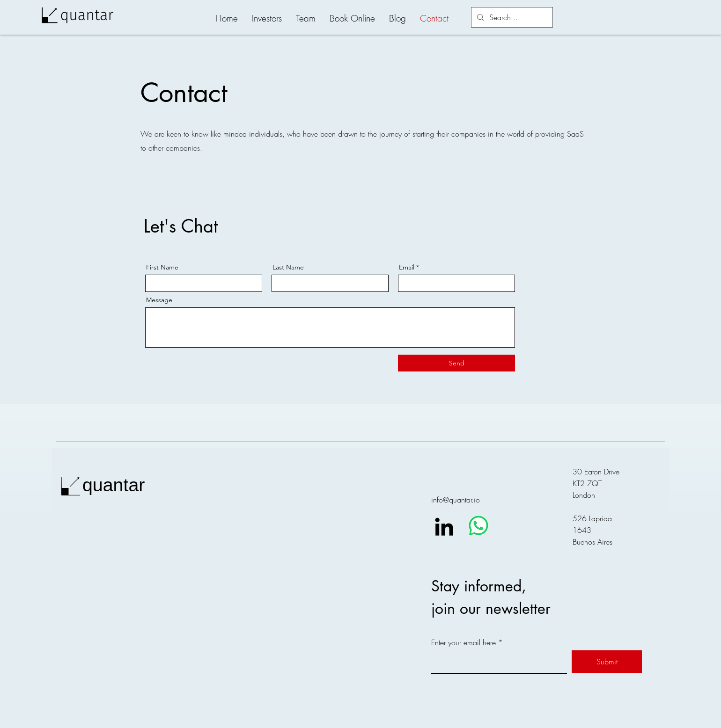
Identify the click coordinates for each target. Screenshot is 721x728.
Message (159, 300)
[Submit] (607, 662)
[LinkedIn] (444, 527)
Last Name (288, 267)
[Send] (456, 363)
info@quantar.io (456, 500)
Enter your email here (463, 642)
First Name (162, 267)
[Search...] (511, 17)
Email (407, 267)
